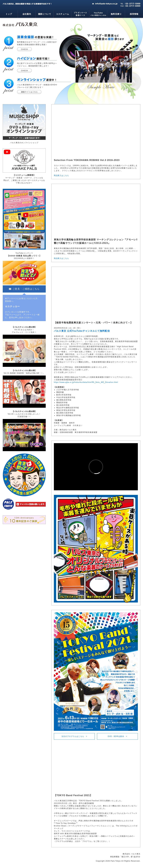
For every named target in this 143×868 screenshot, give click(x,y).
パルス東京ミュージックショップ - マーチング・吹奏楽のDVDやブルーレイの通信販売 (29, 92)
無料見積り (116, 14)
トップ (9, 14)
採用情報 (134, 14)
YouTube (98, 14)
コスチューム (63, 14)
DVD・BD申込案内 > (117, 736)
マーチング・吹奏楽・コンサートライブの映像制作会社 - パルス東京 (20, 24)
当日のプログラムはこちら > (74, 736)
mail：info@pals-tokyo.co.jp (105, 4)
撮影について (45, 14)
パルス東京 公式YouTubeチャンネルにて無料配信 (82, 331)
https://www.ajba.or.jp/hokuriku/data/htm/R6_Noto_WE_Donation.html (86, 382)
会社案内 (27, 14)
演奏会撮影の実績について (24, 49)
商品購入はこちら (61, 175)
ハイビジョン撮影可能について (24, 71)
